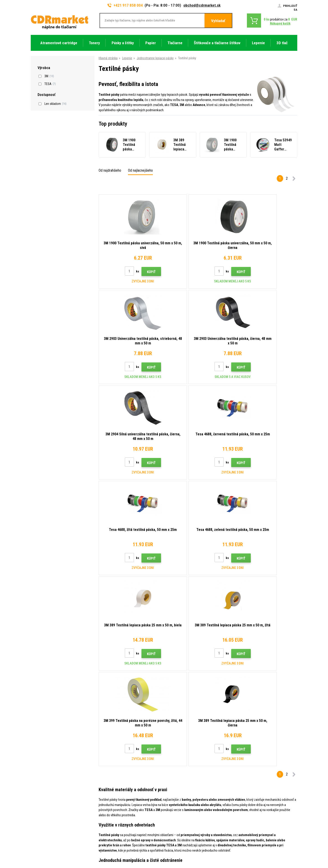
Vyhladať (218, 21)
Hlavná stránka (108, 58)
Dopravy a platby (110, 772)
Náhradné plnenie (111, 826)
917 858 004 (50, 761)
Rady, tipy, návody (111, 766)
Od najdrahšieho (110, 170)
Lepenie (127, 58)
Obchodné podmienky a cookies (120, 799)
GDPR (103, 806)
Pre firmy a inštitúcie (113, 813)
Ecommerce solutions (265, 847)
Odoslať (244, 730)
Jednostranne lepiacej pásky (155, 58)
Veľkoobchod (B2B (112, 779)
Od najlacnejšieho (140, 170)
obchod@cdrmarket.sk (202, 5)
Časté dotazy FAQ (111, 786)
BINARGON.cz (289, 847)
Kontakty (105, 759)
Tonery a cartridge (182, 862)
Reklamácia (107, 793)
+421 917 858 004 (125, 5)
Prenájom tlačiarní (111, 819)
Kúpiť (140, 272)
